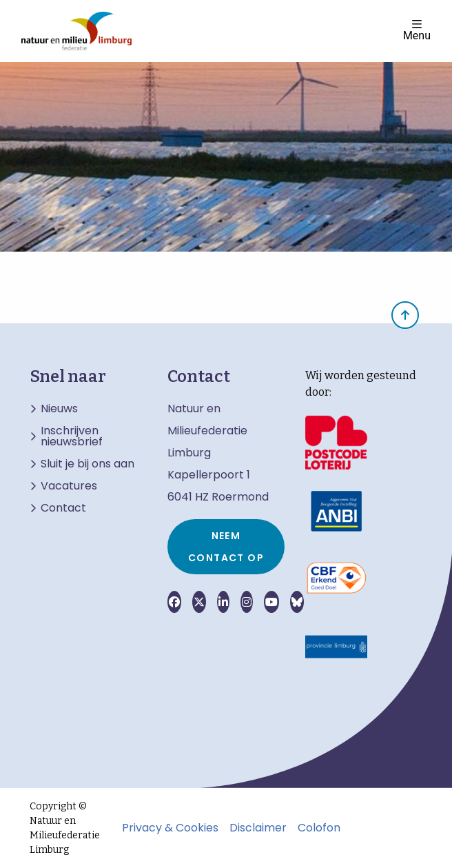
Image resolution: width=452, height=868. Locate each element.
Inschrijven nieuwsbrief (72, 436)
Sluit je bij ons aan (88, 464)
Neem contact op (226, 547)
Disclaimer (258, 828)
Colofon (319, 828)
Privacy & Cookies (170, 828)
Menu (417, 30)
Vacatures (69, 486)
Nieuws (59, 409)
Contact (63, 508)
